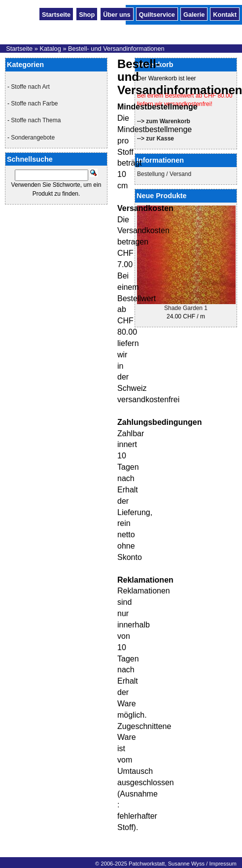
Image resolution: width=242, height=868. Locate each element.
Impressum (223, 864)
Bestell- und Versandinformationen (116, 49)
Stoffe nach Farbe (34, 104)
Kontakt (225, 14)
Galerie (194, 14)
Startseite (56, 14)
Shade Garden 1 (186, 308)
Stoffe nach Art (30, 87)
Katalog (50, 49)
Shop (87, 14)
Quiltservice (157, 14)
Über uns (117, 14)
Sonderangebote (33, 138)
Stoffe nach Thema (36, 120)
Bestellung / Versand (164, 174)
